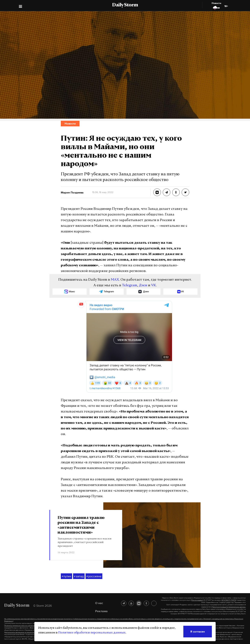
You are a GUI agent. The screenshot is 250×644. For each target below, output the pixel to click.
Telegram (130, 285)
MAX (115, 280)
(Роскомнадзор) (197, 600)
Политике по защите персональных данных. (229, 607)
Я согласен (198, 631)
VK (154, 285)
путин (66, 576)
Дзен (143, 285)
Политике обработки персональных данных (92, 633)
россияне (94, 576)
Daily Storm (125, 5)
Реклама (101, 611)
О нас (99, 603)
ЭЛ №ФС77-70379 (229, 600)
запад (79, 576)
